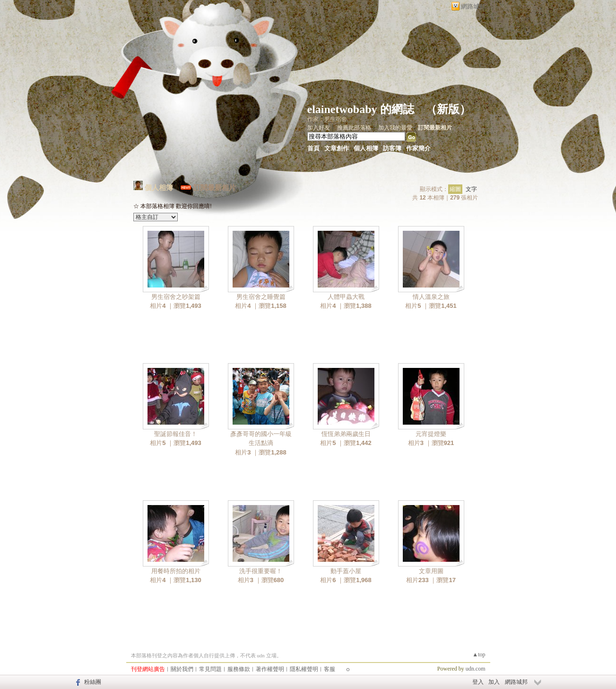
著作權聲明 (270, 669)
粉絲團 (93, 682)
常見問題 (210, 669)
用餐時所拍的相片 (176, 571)
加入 (494, 682)
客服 (330, 669)
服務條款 (239, 669)
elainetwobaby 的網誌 (361, 109)
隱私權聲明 (304, 669)
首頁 (313, 148)
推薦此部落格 (354, 128)
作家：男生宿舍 (327, 119)
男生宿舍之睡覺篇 (261, 297)
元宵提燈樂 (431, 434)
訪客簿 (392, 148)
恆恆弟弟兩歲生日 (346, 434)
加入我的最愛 (395, 128)
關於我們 (182, 669)
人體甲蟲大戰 (346, 297)
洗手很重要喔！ (261, 571)
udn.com (476, 669)
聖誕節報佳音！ (176, 434)
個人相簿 (366, 148)
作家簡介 (418, 148)
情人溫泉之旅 (431, 297)
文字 (471, 189)
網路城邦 (473, 6)
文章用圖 (431, 571)
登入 (478, 682)
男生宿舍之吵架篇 (176, 297)
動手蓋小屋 (346, 571)
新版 (448, 109)
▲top (479, 654)
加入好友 (319, 128)
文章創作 (337, 148)
